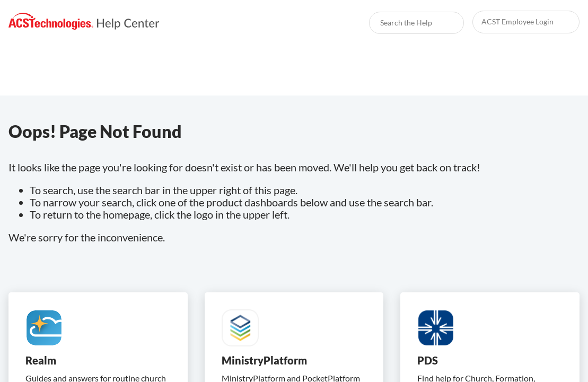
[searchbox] (444, 23)
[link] (84, 21)
